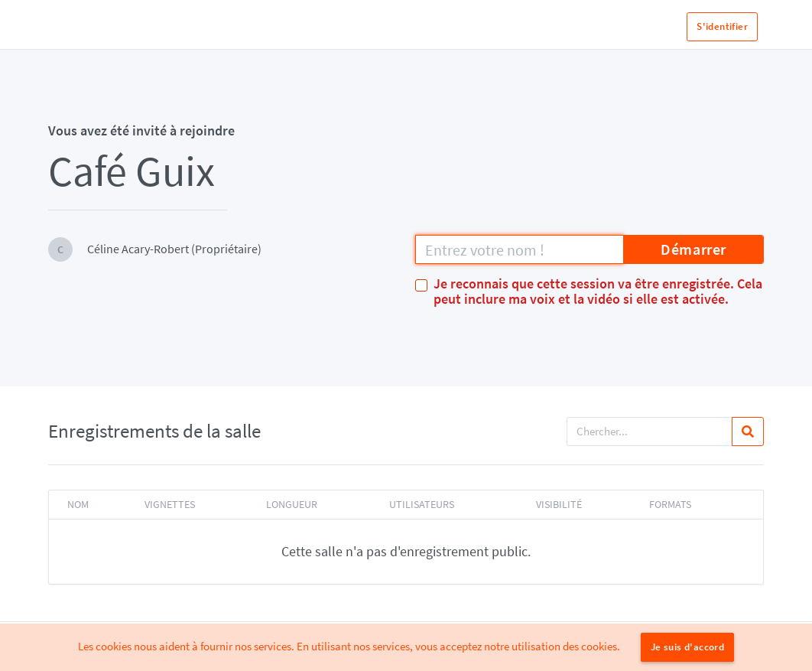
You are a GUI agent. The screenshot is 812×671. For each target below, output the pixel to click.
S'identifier (722, 26)
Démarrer (693, 249)
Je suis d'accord (687, 647)
